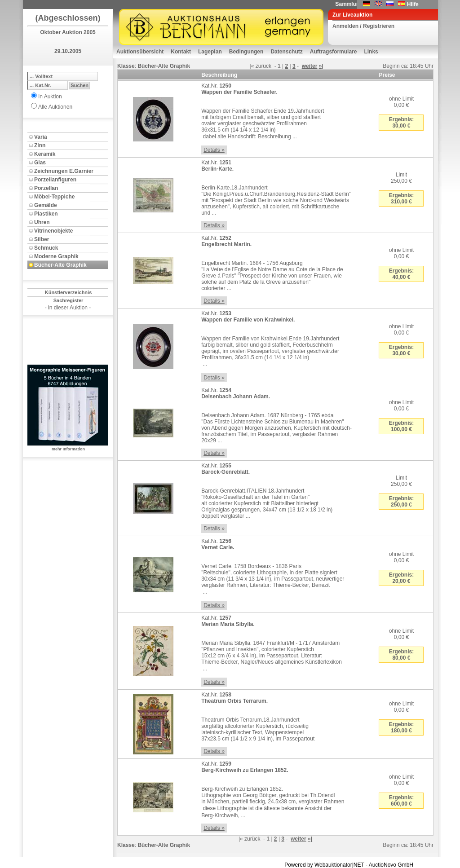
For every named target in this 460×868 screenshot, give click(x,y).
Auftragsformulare (334, 52)
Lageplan (210, 52)
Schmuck (46, 248)
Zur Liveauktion (352, 15)
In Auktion (50, 97)
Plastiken (46, 214)
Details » (214, 150)
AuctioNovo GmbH (391, 865)
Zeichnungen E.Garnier (64, 171)
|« (252, 66)
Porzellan (46, 188)
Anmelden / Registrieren (363, 26)
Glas (40, 163)
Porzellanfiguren (55, 180)
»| (321, 66)
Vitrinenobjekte (53, 231)
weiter (310, 66)
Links (371, 52)
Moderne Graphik (56, 256)
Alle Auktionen (55, 107)
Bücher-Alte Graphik (60, 265)
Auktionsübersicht (140, 52)
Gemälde (46, 205)
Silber (42, 239)
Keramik (45, 154)
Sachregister (69, 300)
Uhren (42, 222)
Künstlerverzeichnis (69, 292)
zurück (263, 66)
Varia (41, 137)
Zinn (40, 145)
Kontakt (181, 52)
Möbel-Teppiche (54, 197)
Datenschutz (286, 52)
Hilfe (413, 4)
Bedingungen (246, 52)
